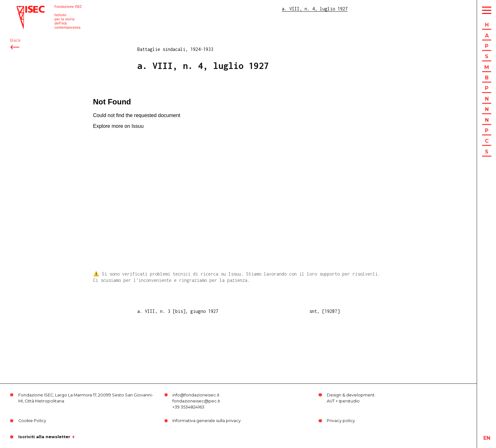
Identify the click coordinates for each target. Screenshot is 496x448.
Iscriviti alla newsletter (44, 437)
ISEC (22, 9)
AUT (331, 401)
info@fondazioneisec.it (196, 395)
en (487, 438)
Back (15, 40)
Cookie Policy (32, 421)
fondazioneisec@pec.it (196, 401)
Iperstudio (349, 401)
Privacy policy (341, 421)
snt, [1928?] (325, 311)
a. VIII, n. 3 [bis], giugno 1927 (178, 311)
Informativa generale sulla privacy (207, 421)
